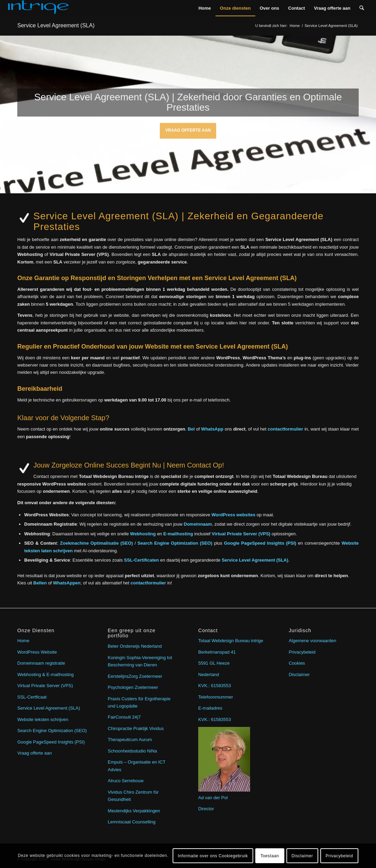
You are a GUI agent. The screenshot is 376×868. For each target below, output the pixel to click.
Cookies (297, 663)
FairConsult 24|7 (124, 717)
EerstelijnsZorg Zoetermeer (135, 676)
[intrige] (38, 8)
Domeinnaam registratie (41, 663)
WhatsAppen (67, 583)
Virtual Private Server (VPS (44, 686)
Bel (191, 429)
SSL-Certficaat (32, 697)
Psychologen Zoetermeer (133, 687)
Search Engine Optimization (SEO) (52, 731)
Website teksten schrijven (43, 719)
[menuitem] (205, 8)
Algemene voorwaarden (313, 641)
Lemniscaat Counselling (132, 822)
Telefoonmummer (215, 697)
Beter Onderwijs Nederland (135, 646)
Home (23, 641)
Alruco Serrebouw (126, 781)
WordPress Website (37, 652)
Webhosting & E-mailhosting (45, 675)
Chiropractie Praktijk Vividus (136, 728)
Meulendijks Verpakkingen (134, 811)
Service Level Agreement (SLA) (56, 25)
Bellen (40, 583)
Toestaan (270, 856)
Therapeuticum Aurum (130, 740)
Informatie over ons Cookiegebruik (213, 856)
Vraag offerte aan (188, 128)
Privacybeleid (302, 652)
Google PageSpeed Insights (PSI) (51, 742)
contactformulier (286, 429)
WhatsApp (212, 429)
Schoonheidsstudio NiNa (132, 751)
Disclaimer (299, 675)
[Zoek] (362, 8)
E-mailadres (210, 708)
